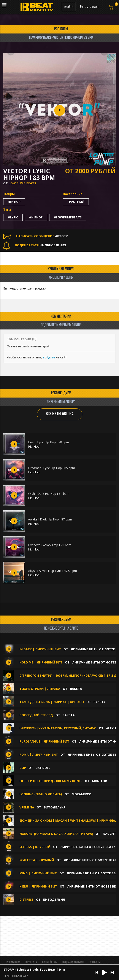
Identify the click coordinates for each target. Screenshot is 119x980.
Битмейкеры (50, 962)
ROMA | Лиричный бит (39, 755)
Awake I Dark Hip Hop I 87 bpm (50, 519)
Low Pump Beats (22, 183)
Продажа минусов (73, 962)
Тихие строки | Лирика (40, 689)
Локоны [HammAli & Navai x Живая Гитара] (56, 834)
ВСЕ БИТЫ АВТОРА (60, 414)
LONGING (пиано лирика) (41, 794)
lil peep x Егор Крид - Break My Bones (51, 781)
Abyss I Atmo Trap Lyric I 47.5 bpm (52, 571)
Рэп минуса (13, 962)
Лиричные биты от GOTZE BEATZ (88, 847)
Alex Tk (112, 728)
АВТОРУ (35, 236)
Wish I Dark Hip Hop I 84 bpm (49, 494)
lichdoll (43, 768)
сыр (23, 768)
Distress (27, 900)
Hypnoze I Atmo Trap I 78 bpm (50, 545)
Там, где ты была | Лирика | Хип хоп (52, 702)
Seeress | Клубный (35, 847)
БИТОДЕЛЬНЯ (55, 807)
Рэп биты (95, 962)
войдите (49, 357)
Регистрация (89, 6)
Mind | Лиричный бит (38, 873)
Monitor (99, 781)
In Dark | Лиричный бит (40, 649)
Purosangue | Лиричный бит (44, 741)
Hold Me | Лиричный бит (41, 662)
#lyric (13, 217)
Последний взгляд (36, 715)
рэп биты (61, 29)
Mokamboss (82, 794)
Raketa (76, 689)
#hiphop (36, 217)
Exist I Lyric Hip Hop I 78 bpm (48, 442)
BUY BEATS (31, 962)
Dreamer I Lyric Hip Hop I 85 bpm (52, 468)
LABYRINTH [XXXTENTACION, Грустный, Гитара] (58, 728)
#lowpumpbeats (68, 217)
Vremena (27, 807)
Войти (69, 7)
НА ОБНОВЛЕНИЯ (35, 245)
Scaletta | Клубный (37, 860)
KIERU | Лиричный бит (39, 886)
